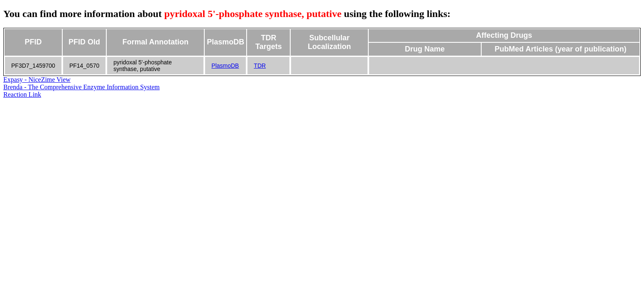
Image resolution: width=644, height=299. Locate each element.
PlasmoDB (225, 66)
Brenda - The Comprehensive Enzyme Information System (82, 87)
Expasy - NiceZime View (37, 80)
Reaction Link (22, 94)
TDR (260, 66)
